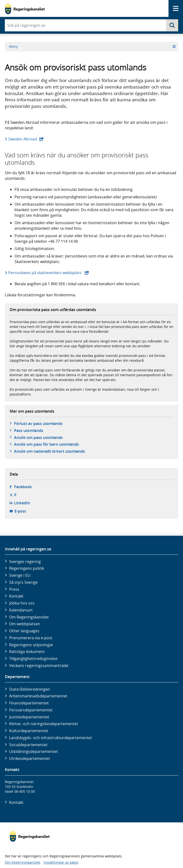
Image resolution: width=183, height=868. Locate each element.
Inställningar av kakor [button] (61, 862)
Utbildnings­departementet (34, 751)
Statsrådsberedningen (30, 689)
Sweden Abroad (26, 139)
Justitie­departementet (29, 717)
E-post (20, 511)
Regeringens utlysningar (31, 645)
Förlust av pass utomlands (38, 424)
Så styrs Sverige (23, 582)
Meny (92, 46)
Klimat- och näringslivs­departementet (44, 724)
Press (14, 589)
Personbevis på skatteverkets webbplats (49, 273)
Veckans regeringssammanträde (39, 666)
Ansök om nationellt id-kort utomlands (49, 451)
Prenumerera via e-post (31, 638)
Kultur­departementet (29, 731)
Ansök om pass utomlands (38, 437)
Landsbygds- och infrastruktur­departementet (51, 738)
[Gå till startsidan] (25, 9)
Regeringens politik (27, 568)
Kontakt (16, 596)
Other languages (24, 631)
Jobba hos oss (22, 603)
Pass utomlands (29, 431)
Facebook (23, 487)
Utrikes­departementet (30, 758)
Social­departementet (28, 745)
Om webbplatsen (25, 624)
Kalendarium (21, 610)
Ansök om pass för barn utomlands (46, 444)
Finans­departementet (29, 703)
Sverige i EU (20, 575)
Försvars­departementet (31, 710)
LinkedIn (22, 503)
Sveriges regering (25, 562)
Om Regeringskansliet (29, 617)
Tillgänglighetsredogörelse (33, 659)
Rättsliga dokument (27, 652)
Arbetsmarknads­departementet (38, 696)
